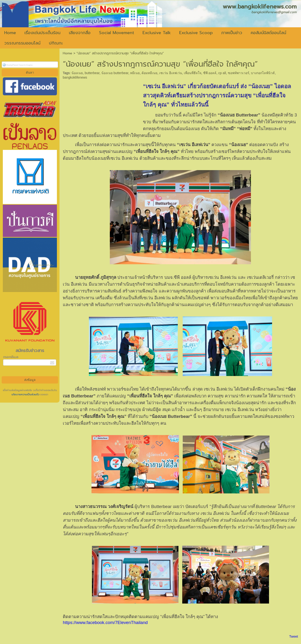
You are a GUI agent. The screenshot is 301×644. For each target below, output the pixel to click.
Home (67, 53)
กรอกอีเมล (11, 357)
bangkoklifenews (75, 77)
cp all (222, 73)
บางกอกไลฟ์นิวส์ (263, 73)
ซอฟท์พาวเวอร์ (239, 73)
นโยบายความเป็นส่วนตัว (26, 394)
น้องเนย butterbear (115, 73)
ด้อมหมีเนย (149, 73)
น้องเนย (77, 73)
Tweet (294, 636)
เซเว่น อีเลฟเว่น (171, 73)
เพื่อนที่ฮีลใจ (193, 73)
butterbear (92, 73)
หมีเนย (135, 73)
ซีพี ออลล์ (210, 73)
